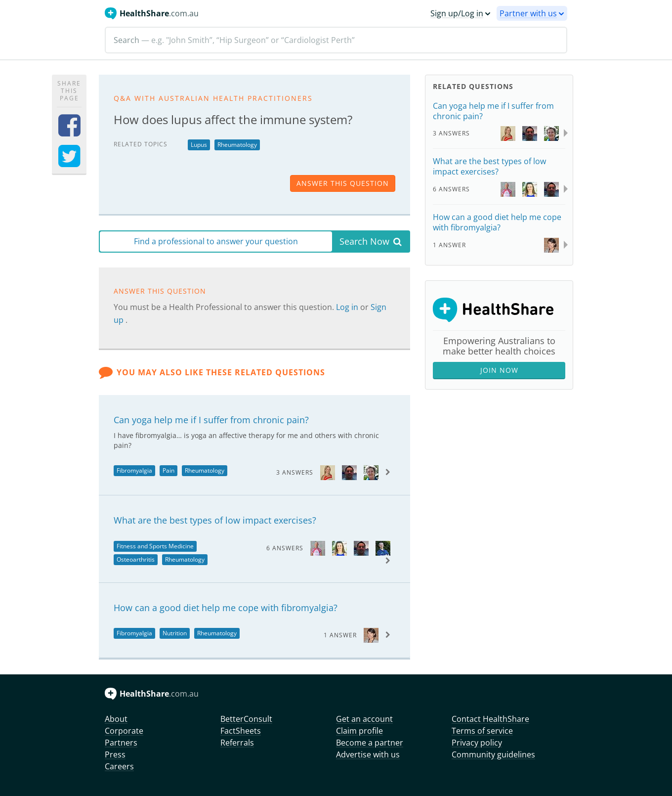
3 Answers (295, 472)
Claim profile (359, 731)
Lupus (199, 145)
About (116, 719)
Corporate (124, 731)
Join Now (499, 370)
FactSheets (241, 731)
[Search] (336, 40)
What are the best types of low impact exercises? (215, 520)
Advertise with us (368, 754)
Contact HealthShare (490, 719)
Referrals (237, 743)
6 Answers (285, 548)
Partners (121, 743)
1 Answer (340, 635)
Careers (119, 766)
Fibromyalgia (134, 470)
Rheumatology (237, 145)
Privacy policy (477, 743)
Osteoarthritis (136, 559)
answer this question (343, 183)
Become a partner (370, 743)
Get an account (364, 719)
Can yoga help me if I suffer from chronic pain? (211, 420)
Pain (168, 470)
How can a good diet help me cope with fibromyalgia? (226, 608)
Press (115, 754)
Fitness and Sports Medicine (155, 546)
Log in (348, 307)
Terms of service (482, 731)
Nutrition (175, 633)
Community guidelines (493, 754)
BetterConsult (246, 719)
